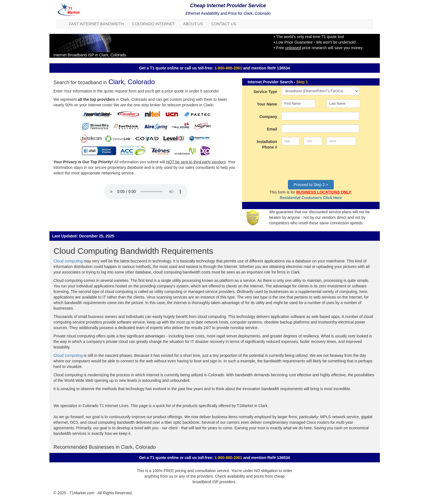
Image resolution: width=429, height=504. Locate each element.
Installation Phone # (267, 144)
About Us (193, 24)
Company (268, 117)
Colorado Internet (154, 24)
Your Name (267, 104)
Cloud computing (68, 261)
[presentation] (323, 165)
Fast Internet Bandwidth (96, 24)
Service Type (265, 92)
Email (272, 129)
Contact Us (224, 24)
